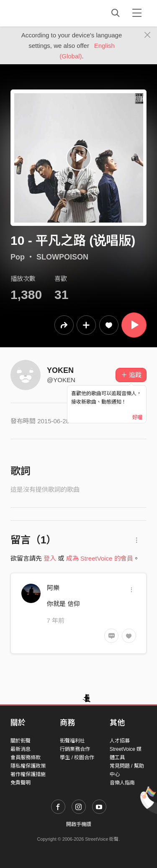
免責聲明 (21, 783)
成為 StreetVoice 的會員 (100, 558)
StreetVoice (45, 13)
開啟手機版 (79, 824)
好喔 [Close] (137, 417)
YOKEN (60, 370)
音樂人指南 (122, 783)
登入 (50, 558)
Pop (18, 257)
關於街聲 (21, 741)
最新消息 (21, 749)
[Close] (148, 35)
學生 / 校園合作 (77, 758)
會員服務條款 (26, 758)
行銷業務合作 (75, 749)
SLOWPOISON (62, 257)
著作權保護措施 (28, 774)
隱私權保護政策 (28, 766)
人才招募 (120, 741)
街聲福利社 (72, 741)
